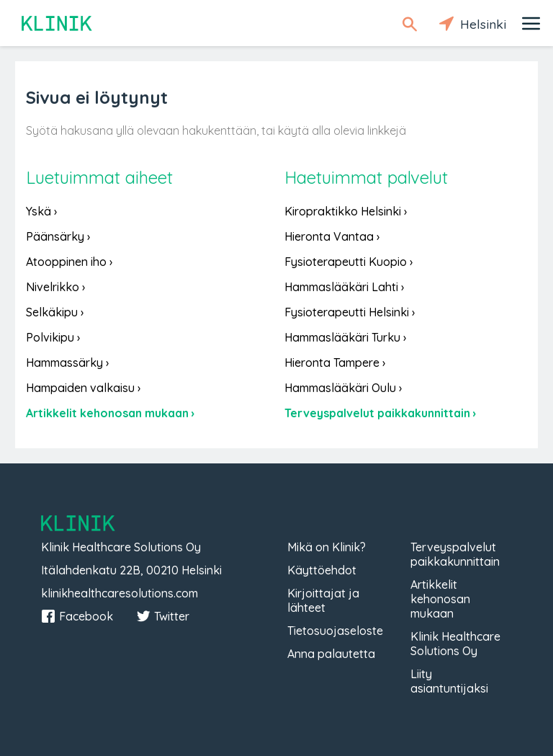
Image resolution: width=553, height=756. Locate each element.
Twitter (163, 616)
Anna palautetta (331, 654)
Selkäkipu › (55, 312)
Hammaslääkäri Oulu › (343, 388)
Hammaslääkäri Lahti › (344, 287)
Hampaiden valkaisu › (83, 388)
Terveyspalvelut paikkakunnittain (455, 554)
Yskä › (41, 211)
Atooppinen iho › (69, 262)
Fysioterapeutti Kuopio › (349, 262)
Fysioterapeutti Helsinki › (350, 312)
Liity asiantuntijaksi (449, 681)
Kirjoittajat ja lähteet (323, 600)
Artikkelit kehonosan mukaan (440, 599)
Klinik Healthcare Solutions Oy (455, 644)
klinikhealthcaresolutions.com (120, 593)
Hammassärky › (67, 363)
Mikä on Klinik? (327, 547)
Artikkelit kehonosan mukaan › (110, 413)
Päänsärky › (58, 236)
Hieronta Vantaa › (332, 236)
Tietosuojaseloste (335, 631)
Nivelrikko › (55, 287)
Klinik (58, 23)
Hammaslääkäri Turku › (345, 337)
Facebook (77, 616)
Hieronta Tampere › (335, 363)
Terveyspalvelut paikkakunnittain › (380, 413)
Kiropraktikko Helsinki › (346, 211)
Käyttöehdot (322, 570)
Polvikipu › (53, 337)
